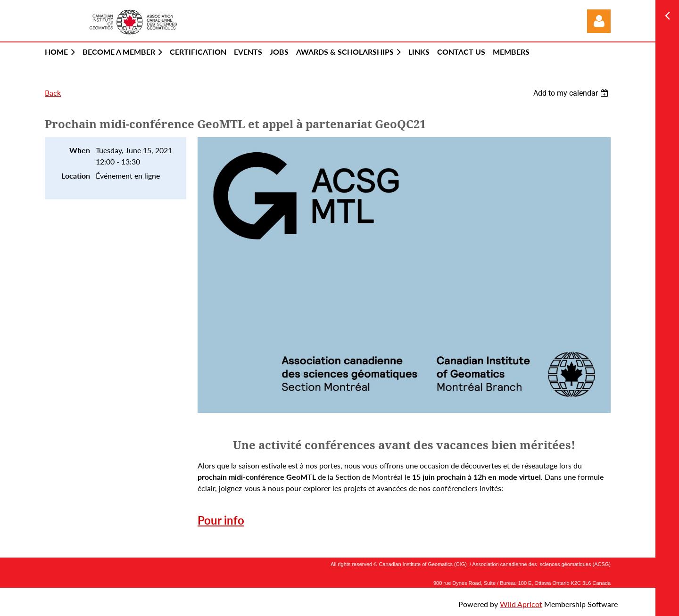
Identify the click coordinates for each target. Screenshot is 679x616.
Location (76, 176)
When (80, 150)
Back (53, 93)
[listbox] (572, 93)
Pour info (221, 520)
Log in (599, 21)
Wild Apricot (521, 604)
